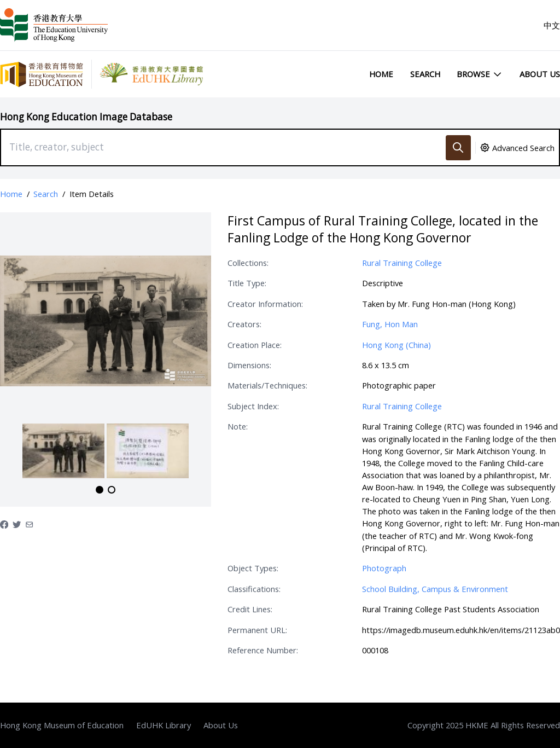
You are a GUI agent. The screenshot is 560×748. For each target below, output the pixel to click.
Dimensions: (249, 365)
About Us (540, 74)
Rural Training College (402, 263)
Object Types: (253, 568)
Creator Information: (265, 304)
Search (425, 74)
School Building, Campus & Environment (435, 589)
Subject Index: (253, 406)
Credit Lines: (250, 609)
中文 (552, 25)
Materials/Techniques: (267, 385)
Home (381, 74)
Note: (238, 426)
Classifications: (254, 589)
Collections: (248, 263)
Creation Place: (255, 345)
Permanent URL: (257, 630)
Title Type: (247, 283)
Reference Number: (263, 650)
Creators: (244, 324)
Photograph (384, 568)
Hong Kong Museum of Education (62, 725)
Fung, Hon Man (390, 324)
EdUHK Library (164, 725)
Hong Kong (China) (396, 345)
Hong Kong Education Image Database (86, 117)
